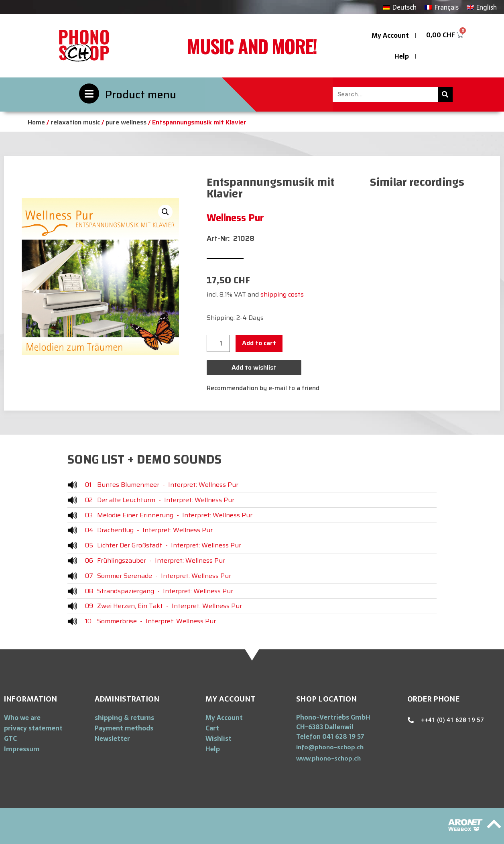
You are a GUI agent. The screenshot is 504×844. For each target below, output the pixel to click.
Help (402, 56)
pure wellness (126, 122)
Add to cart (259, 343)
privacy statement (33, 728)
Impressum (22, 749)
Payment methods (124, 728)
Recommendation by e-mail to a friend (263, 388)
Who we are (22, 718)
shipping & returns (124, 718)
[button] (330, 747)
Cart (212, 728)
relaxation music (75, 122)
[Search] (445, 95)
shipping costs (282, 294)
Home (36, 122)
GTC (10, 738)
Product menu (141, 95)
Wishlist (218, 738)
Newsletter (112, 738)
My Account (390, 35)
